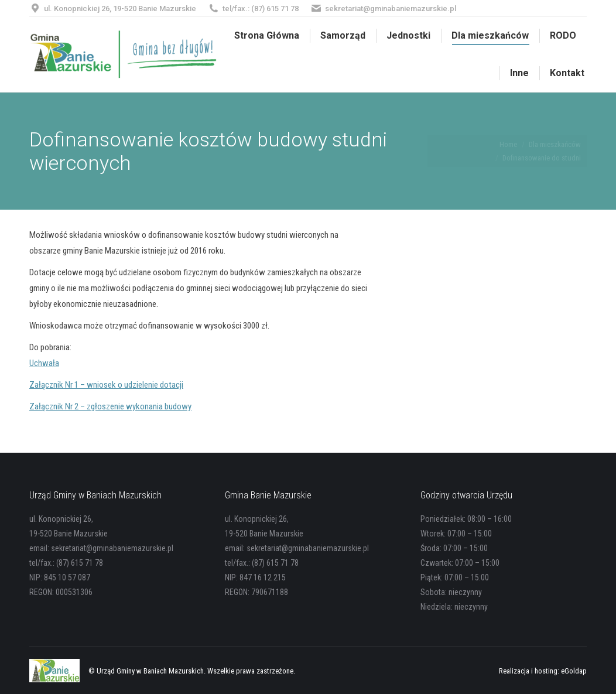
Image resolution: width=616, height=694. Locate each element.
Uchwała (44, 363)
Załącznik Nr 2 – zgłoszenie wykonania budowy (110, 406)
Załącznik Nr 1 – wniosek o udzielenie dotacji (106, 385)
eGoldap (574, 671)
